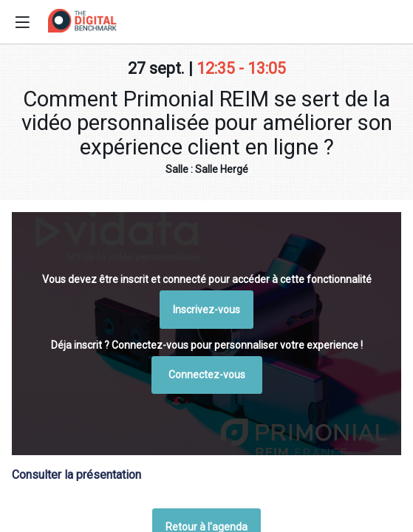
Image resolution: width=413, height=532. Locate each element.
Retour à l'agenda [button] (206, 284)
